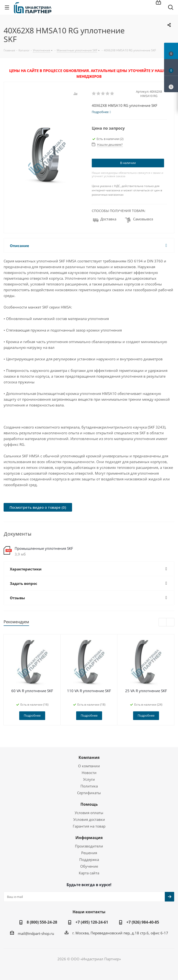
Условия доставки (89, 819)
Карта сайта (89, 873)
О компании (89, 766)
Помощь (89, 804)
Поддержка (89, 859)
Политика (89, 786)
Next (170, 622)
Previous (163, 622)
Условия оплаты (89, 813)
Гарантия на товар (89, 826)
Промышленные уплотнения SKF (44, 548)
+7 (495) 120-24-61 (92, 922)
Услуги (89, 779)
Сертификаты (89, 793)
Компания (89, 757)
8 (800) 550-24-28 (42, 922)
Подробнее (32, 715)
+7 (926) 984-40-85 (143, 922)
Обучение (89, 866)
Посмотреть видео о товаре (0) (38, 507)
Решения (89, 853)
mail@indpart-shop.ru (36, 933)
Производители (89, 846)
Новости (89, 773)
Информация (89, 838)
